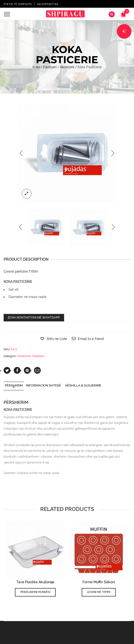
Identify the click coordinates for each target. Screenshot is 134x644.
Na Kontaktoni (48, 4)
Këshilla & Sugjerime (83, 385)
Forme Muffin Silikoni (99, 582)
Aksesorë (67, 67)
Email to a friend (91, 339)
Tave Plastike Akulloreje (35, 582)
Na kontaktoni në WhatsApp (34, 317)
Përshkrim (14, 385)
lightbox (27, 194)
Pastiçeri (50, 67)
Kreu (36, 67)
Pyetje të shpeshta (18, 4)
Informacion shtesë (44, 385)
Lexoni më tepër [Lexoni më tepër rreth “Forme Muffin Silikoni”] (99, 592)
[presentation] (21, 153)
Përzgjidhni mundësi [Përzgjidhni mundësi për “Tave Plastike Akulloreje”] (35, 592)
